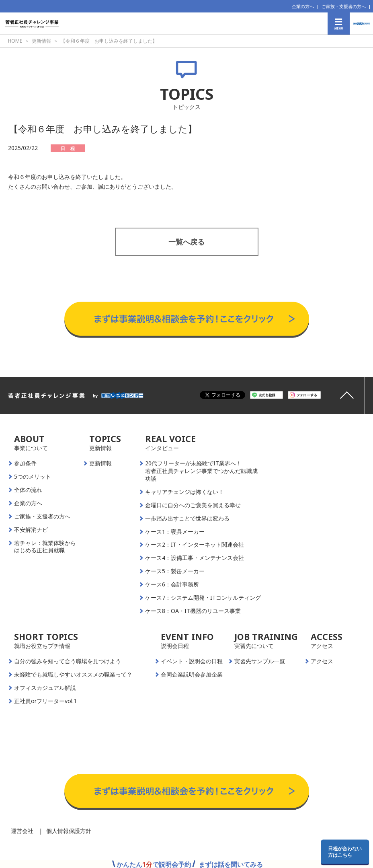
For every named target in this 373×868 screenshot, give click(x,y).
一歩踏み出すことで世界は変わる (187, 518)
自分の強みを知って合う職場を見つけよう (68, 661)
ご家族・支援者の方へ (344, 6)
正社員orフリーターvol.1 (45, 701)
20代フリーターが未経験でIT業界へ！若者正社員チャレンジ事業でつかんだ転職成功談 (201, 471)
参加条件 (25, 463)
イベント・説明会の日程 (192, 661)
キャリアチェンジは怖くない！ (184, 492)
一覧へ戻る (186, 242)
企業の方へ (303, 6)
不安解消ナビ (31, 530)
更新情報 (100, 463)
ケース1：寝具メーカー (175, 532)
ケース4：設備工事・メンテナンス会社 (195, 558)
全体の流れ (28, 490)
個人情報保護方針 (69, 831)
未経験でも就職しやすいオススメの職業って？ (73, 675)
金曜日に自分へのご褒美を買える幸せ (193, 505)
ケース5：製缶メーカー (175, 571)
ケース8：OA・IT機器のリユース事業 (193, 611)
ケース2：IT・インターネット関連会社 (195, 545)
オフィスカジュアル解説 (45, 688)
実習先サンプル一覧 (260, 661)
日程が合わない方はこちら (345, 852)
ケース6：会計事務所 (172, 584)
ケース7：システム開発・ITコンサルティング (203, 598)
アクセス (322, 661)
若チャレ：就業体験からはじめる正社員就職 (45, 547)
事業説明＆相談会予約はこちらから (187, 294)
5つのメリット (33, 477)
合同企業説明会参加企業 (192, 675)
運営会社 (22, 831)
